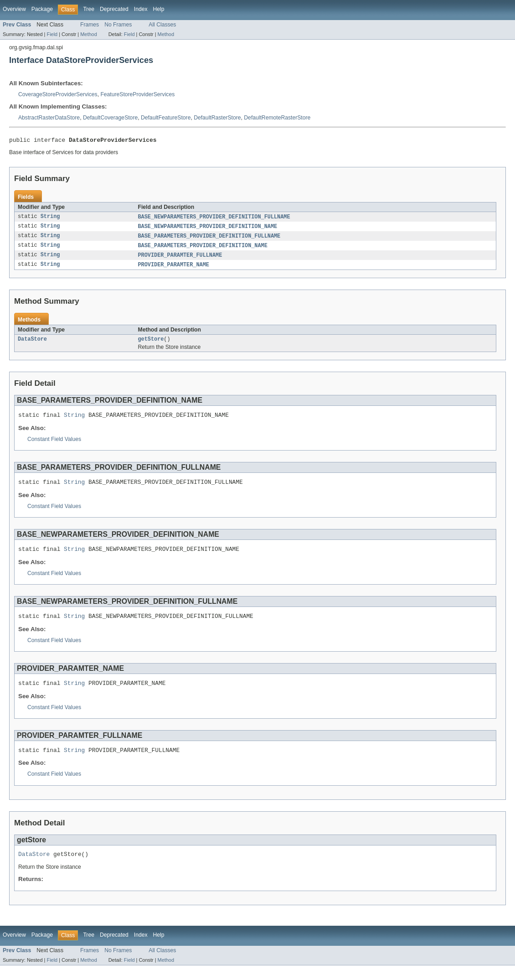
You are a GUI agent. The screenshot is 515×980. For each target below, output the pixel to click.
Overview (14, 9)
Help (159, 9)
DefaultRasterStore (217, 118)
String (50, 218)
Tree (89, 9)
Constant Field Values (54, 446)
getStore (151, 344)
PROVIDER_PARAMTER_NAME (174, 269)
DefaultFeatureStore (166, 118)
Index (141, 9)
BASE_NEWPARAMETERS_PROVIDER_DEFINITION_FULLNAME (214, 218)
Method (88, 34)
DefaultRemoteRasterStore (277, 118)
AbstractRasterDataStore (49, 118)
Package (42, 9)
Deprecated (114, 9)
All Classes (162, 25)
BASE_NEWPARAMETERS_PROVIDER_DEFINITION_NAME (208, 228)
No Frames (118, 25)
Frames (90, 25)
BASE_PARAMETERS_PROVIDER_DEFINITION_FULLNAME (209, 239)
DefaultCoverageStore (110, 118)
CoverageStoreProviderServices (58, 94)
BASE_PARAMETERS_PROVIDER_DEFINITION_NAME (203, 249)
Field (52, 34)
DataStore (32, 344)
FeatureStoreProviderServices (137, 94)
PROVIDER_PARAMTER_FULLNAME (180, 259)
